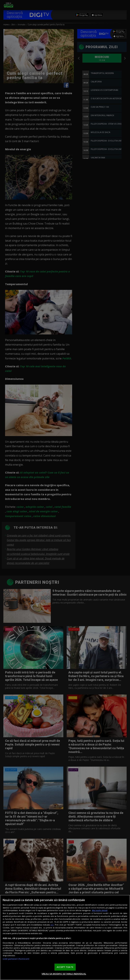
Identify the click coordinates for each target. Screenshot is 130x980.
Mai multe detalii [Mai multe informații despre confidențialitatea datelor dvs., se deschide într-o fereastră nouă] (100, 910)
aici (52, 925)
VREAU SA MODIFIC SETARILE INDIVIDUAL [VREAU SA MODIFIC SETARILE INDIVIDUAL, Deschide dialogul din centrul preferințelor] (64, 974)
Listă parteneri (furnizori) (16, 959)
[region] (65, 937)
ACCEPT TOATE (65, 967)
